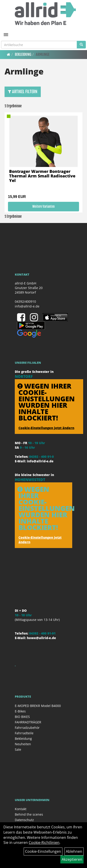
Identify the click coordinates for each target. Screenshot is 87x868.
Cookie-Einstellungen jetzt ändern (46, 428)
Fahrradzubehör (27, 728)
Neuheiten (23, 744)
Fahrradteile (24, 733)
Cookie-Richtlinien (44, 842)
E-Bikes (20, 711)
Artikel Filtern (23, 92)
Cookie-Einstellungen (43, 851)
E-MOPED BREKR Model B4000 (38, 706)
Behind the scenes (29, 814)
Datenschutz (24, 820)
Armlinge (43, 54)
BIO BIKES (22, 717)
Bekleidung (23, 54)
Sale (18, 749)
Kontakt (21, 809)
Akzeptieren (72, 859)
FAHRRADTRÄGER (28, 722)
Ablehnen (74, 851)
